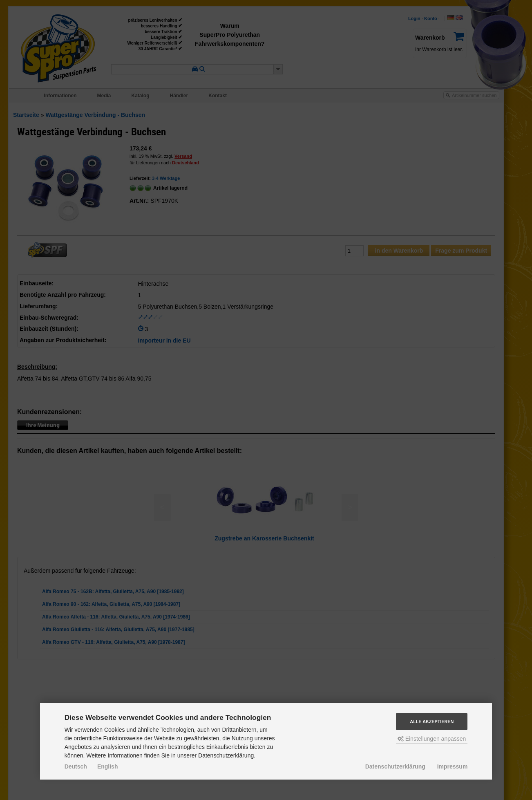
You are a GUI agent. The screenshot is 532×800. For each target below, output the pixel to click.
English (108, 766)
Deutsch (76, 766)
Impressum (453, 766)
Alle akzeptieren (432, 722)
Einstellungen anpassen (432, 739)
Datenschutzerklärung (395, 766)
